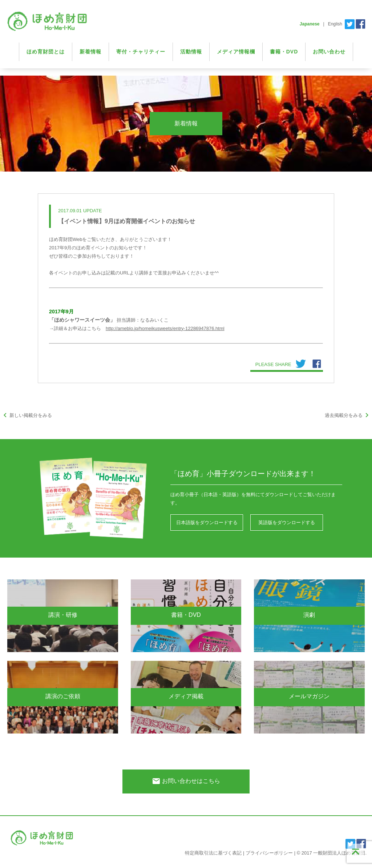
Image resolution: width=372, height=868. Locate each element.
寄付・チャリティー (141, 52)
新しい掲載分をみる (26, 415)
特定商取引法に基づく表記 (213, 853)
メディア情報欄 (236, 52)
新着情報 (90, 52)
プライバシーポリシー (269, 853)
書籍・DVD (284, 52)
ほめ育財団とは (46, 52)
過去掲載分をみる (348, 415)
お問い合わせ (329, 52)
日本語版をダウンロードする (207, 523)
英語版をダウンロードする (287, 523)
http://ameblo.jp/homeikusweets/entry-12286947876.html (165, 328)
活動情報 (191, 52)
